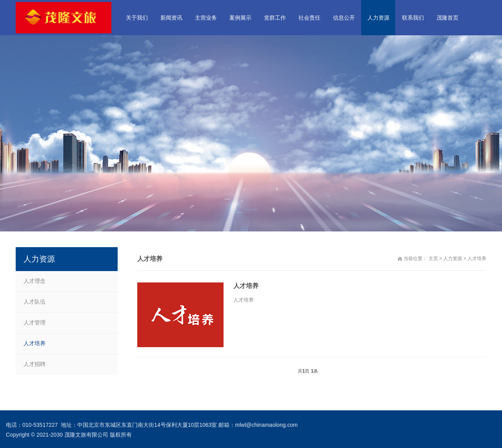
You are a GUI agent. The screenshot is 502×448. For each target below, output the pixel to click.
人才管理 (35, 322)
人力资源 (453, 259)
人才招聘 (35, 364)
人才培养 (477, 259)
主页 (433, 259)
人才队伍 (35, 302)
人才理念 (35, 281)
